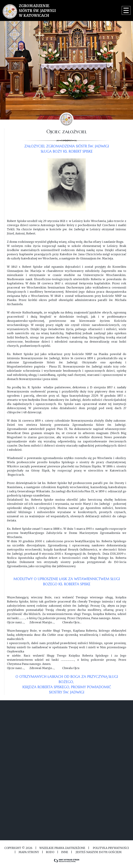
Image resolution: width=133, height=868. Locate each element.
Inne (65, 852)
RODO (50, 852)
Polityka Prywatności (110, 848)
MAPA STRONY (29, 852)
